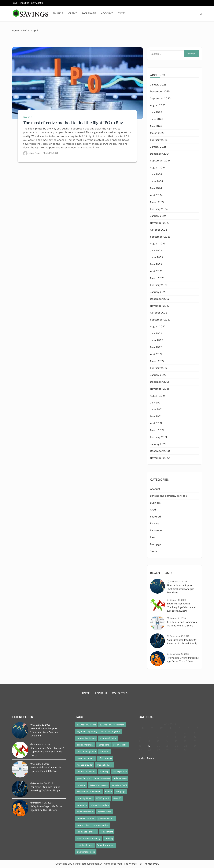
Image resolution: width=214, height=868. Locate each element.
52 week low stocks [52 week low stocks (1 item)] (86, 725)
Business (155, 503)
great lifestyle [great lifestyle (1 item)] (84, 778)
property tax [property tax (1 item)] (83, 825)
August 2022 (158, 326)
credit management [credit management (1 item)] (86, 751)
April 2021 (156, 423)
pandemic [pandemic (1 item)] (82, 805)
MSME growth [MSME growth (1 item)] (103, 798)
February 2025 (159, 140)
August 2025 (158, 105)
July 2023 (156, 250)
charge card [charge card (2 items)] (103, 745)
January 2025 (158, 147)
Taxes (122, 13)
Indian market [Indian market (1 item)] (120, 778)
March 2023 (157, 278)
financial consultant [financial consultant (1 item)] (86, 772)
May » (150, 758)
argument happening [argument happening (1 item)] (87, 731)
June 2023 (156, 257)
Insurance (156, 530)
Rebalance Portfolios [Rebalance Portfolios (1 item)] (87, 832)
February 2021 (158, 437)
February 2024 (159, 209)
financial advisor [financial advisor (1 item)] (105, 765)
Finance (58, 13)
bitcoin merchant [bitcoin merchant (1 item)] (85, 745)
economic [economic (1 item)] (105, 751)
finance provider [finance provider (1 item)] (85, 765)
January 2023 (158, 292)
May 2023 (156, 264)
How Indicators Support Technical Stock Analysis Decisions (181, 589)
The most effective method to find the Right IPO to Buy (73, 123)
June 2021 (156, 409)
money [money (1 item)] (108, 792)
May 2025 (156, 126)
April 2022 (156, 354)
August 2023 (158, 243)
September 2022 (160, 320)
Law (152, 537)
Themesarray (151, 864)
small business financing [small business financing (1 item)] (89, 838)
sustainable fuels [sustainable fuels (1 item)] (85, 845)
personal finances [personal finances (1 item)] (86, 818)
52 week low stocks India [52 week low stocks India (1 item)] (112, 725)
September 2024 (160, 161)
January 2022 (158, 375)
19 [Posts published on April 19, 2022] (149, 746)
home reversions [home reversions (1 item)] (102, 778)
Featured (155, 517)
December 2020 (160, 451)
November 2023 (160, 223)
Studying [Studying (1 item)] (109, 838)
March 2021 (157, 430)
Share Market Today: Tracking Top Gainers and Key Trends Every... (181, 607)
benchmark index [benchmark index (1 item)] (108, 738)
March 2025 (157, 133)
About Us (24, 3)
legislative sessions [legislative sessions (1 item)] (99, 785)
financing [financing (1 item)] (104, 772)
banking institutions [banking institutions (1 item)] (86, 738)
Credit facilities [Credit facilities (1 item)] (120, 745)
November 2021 (159, 389)
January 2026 (158, 85)
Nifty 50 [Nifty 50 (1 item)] (117, 798)
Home (15, 3)
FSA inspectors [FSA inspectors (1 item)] (120, 772)
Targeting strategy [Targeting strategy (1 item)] (106, 845)
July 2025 (156, 112)
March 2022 (157, 361)
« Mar (142, 758)
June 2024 (156, 181)
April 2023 (156, 271)
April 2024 (156, 195)
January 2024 (158, 216)
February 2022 (159, 368)
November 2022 (160, 306)
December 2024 (160, 154)
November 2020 (160, 458)
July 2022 (156, 333)
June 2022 (156, 340)
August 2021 (157, 396)
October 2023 (159, 230)
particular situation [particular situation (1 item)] (100, 805)
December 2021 (159, 382)
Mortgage (89, 13)
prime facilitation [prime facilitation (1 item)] (106, 818)
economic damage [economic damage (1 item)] (86, 758)
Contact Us (37, 3)
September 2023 (160, 237)
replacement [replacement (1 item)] (107, 832)
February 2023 (159, 285)
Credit (73, 13)
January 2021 (158, 444)
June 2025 (156, 119)
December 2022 (160, 299)
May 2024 (156, 188)
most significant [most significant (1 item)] (85, 798)
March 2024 (157, 202)
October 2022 (159, 313)
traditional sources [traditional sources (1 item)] (86, 852)
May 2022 (156, 347)
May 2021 (156, 416)
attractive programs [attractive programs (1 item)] (111, 731)
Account (107, 13)
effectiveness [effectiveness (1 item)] (105, 758)
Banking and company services (168, 496)
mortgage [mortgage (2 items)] (120, 792)
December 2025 (160, 91)
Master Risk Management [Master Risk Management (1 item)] (89, 792)
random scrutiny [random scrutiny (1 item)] (101, 825)
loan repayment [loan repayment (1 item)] (119, 785)
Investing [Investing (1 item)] (81, 785)
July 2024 (156, 174)
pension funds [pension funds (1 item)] (104, 812)
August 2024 (158, 168)
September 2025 (160, 98)
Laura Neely (35, 153)
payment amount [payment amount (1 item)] (85, 812)
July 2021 (156, 403)
